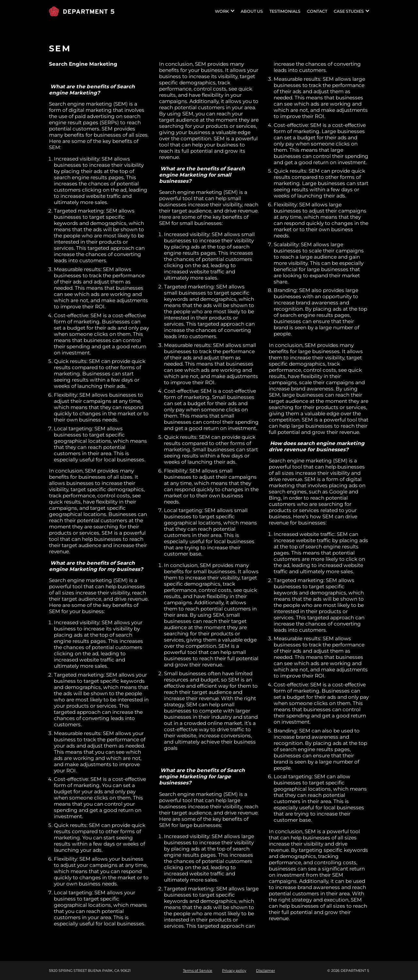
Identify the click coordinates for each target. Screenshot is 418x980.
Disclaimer (265, 971)
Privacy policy (234, 971)
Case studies (349, 11)
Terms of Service (198, 971)
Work (222, 11)
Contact (317, 11)
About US (252, 11)
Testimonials (285, 11)
